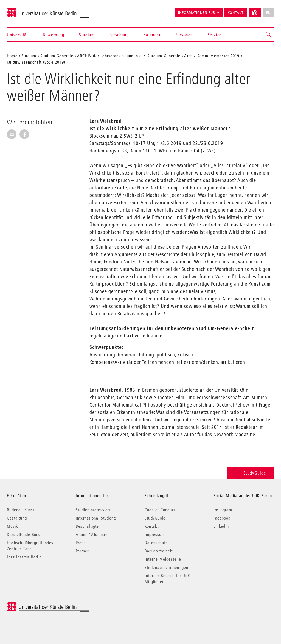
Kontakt (236, 13)
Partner (82, 551)
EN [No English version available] (269, 13)
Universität (18, 35)
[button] (269, 35)
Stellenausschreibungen (166, 567)
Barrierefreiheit (159, 551)
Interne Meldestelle (163, 559)
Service (215, 35)
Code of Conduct (160, 510)
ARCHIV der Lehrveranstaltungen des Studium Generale (129, 56)
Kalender (152, 35)
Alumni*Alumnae (92, 534)
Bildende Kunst (21, 510)
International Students (96, 518)
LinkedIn (221, 526)
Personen (184, 35)
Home (12, 56)
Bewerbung (54, 35)
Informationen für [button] (197, 13)
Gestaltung (17, 518)
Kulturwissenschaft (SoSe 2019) (36, 62)
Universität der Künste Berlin (28, 10)
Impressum (155, 534)
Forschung (119, 35)
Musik (12, 526)
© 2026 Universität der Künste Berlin (36, 605)
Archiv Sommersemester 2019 (212, 56)
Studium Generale (57, 56)
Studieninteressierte (94, 510)
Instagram (223, 510)
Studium (87, 35)
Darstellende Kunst (24, 534)
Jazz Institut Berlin (24, 557)
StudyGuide (251, 473)
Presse (82, 543)
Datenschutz (156, 543)
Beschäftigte (87, 526)
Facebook (222, 518)
